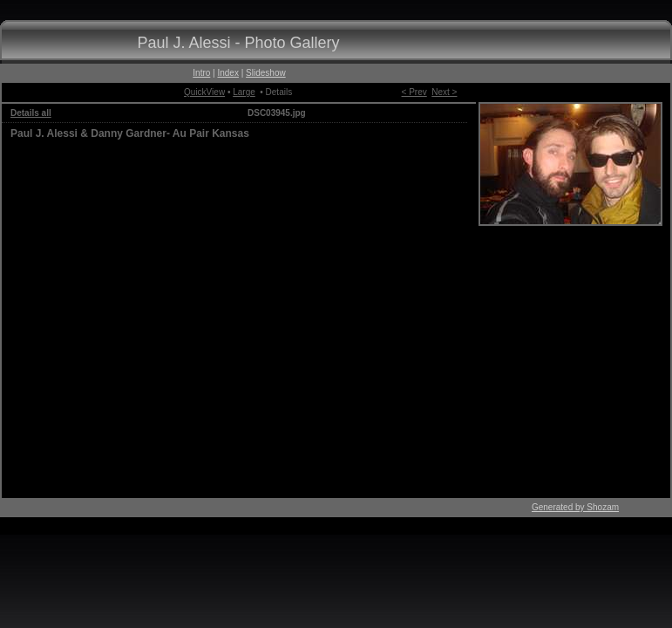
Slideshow (266, 73)
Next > (444, 92)
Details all (31, 113)
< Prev (414, 92)
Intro (201, 73)
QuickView (204, 92)
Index (227, 73)
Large (244, 92)
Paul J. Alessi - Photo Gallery (238, 43)
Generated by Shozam (575, 507)
